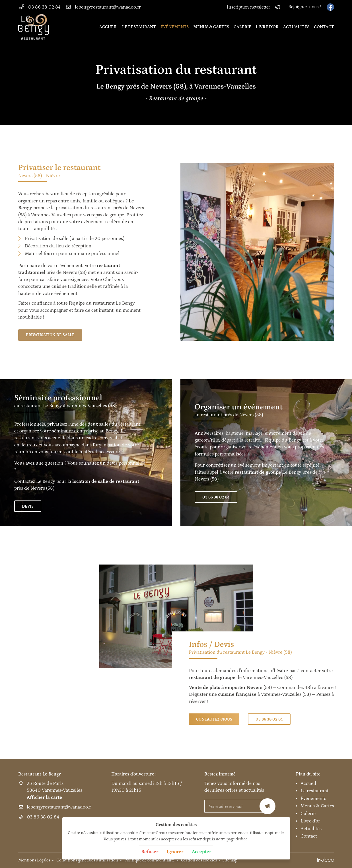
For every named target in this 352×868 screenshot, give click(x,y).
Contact (324, 27)
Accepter (201, 852)
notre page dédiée (232, 839)
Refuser (150, 852)
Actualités (296, 27)
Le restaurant (139, 27)
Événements (175, 27)
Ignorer (175, 852)
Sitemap (230, 860)
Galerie (242, 27)
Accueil (108, 27)
